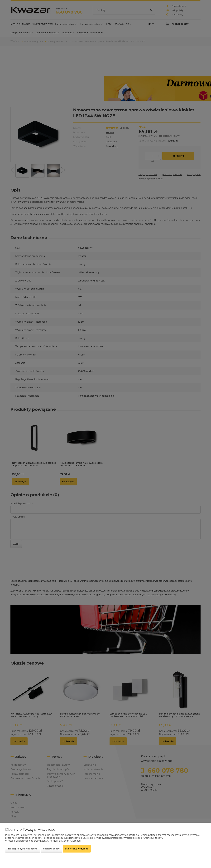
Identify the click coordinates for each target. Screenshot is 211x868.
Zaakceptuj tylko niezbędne (23, 849)
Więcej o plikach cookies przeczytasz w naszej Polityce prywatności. (43, 841)
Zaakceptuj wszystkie (77, 849)
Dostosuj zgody (51, 849)
